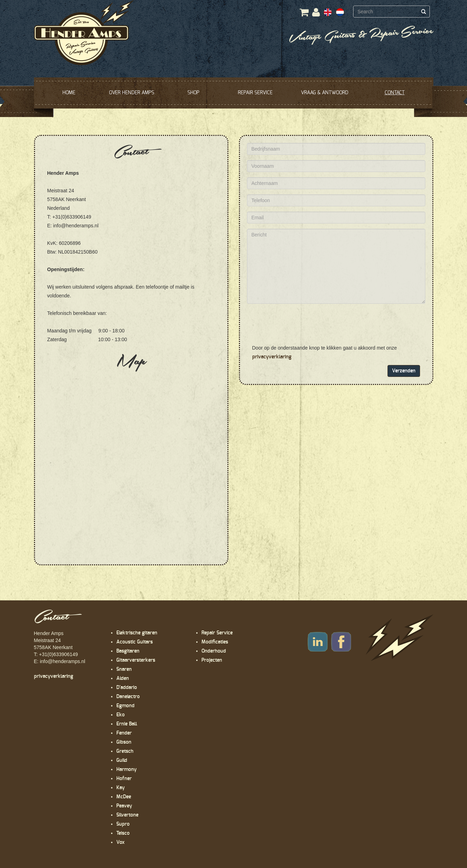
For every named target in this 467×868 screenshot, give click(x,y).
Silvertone (127, 815)
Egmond (125, 706)
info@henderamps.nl (63, 661)
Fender (124, 733)
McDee (124, 797)
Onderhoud (214, 651)
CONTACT (395, 93)
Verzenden (404, 371)
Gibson (124, 742)
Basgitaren (128, 651)
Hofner (124, 779)
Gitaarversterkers (136, 660)
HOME (69, 93)
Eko (121, 715)
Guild (122, 760)
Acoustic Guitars (135, 642)
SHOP (193, 93)
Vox (121, 842)
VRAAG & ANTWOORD (325, 93)
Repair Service (217, 633)
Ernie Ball (127, 724)
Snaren (124, 669)
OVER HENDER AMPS (132, 93)
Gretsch (125, 751)
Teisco (123, 833)
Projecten (212, 660)
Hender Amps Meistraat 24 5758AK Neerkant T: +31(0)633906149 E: (56, 647)
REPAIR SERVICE (255, 93)
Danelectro (128, 697)
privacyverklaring (272, 357)
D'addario (127, 688)
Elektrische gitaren (137, 633)
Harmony (126, 770)
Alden (123, 678)
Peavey (124, 806)
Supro (123, 824)
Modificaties (215, 642)
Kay (121, 788)
